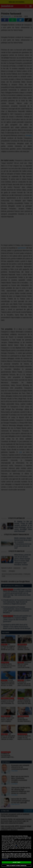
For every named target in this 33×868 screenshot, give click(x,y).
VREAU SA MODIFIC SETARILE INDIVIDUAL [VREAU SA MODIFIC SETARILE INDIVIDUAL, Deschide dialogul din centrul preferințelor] (16, 866)
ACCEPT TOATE (16, 862)
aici (16, 846)
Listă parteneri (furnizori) (6, 859)
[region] (16, 849)
